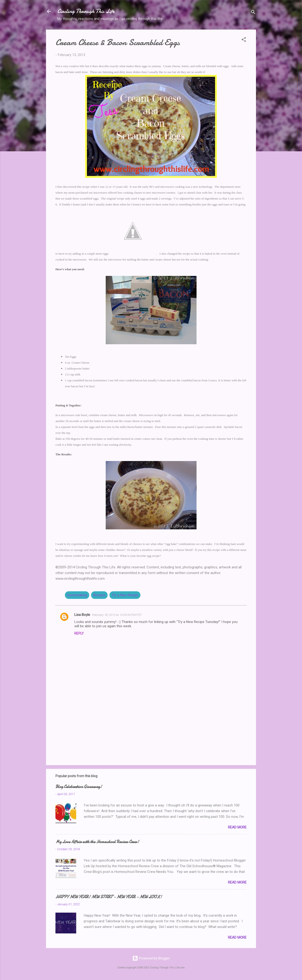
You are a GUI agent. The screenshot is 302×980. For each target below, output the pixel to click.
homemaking (77, 595)
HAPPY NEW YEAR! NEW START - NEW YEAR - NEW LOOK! (109, 897)
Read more (237, 827)
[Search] (253, 13)
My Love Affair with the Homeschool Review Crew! (97, 842)
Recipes (99, 595)
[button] (244, 40)
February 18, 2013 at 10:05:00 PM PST (117, 615)
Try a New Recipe (125, 595)
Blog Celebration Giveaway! (79, 787)
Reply (79, 633)
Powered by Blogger (151, 958)
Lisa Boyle (82, 615)
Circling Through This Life (86, 11)
